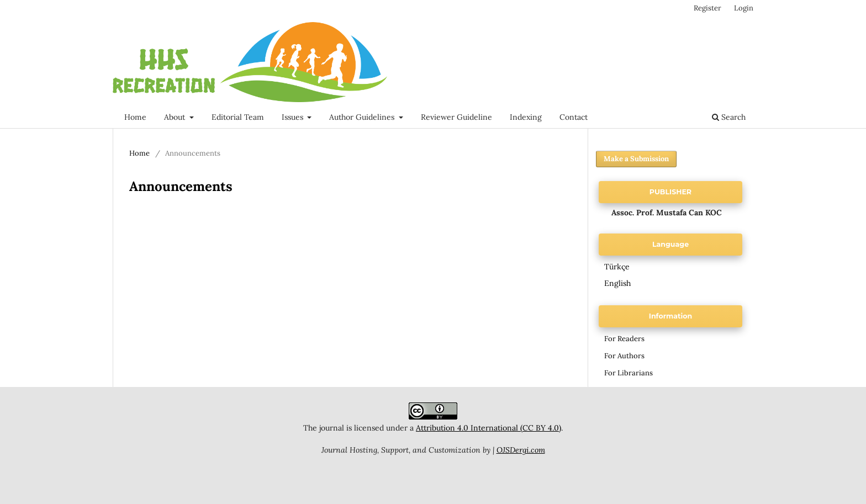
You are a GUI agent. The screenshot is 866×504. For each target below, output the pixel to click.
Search (729, 117)
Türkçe (617, 267)
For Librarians (629, 373)
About (176, 117)
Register (707, 8)
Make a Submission (636, 159)
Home (135, 117)
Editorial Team (238, 117)
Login (744, 8)
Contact (574, 117)
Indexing (526, 117)
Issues (294, 117)
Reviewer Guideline (456, 117)
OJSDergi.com (521, 450)
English (617, 283)
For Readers (624, 339)
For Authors (624, 356)
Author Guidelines (363, 117)
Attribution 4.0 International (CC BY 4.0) (489, 428)
